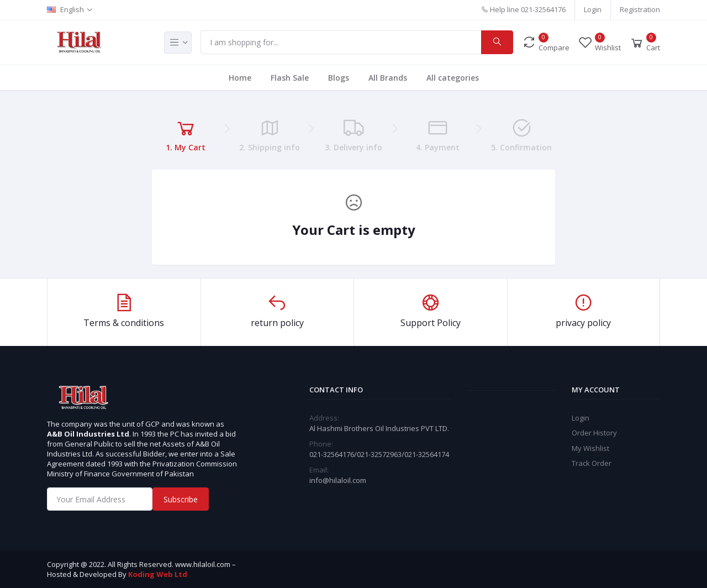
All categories (453, 78)
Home (240, 78)
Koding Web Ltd (158, 574)
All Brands (388, 78)
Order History (594, 433)
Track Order (592, 463)
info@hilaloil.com (338, 480)
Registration (640, 9)
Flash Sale (290, 78)
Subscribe (181, 499)
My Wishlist (590, 448)
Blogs (339, 78)
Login (593, 9)
